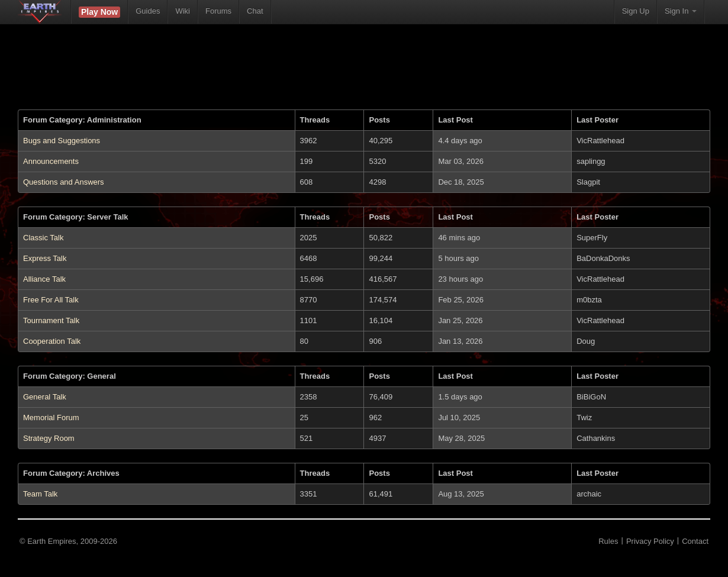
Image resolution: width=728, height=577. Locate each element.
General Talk (45, 397)
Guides (148, 11)
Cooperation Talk (52, 341)
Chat (255, 11)
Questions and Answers (64, 182)
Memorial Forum (51, 418)
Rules (608, 541)
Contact (695, 541)
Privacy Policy (650, 541)
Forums (218, 11)
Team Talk (40, 494)
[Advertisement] (364, 74)
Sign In (681, 11)
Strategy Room (49, 438)
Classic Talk (43, 238)
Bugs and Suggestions (62, 141)
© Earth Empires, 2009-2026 (68, 541)
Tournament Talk (51, 320)
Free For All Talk (51, 300)
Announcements (51, 161)
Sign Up (636, 11)
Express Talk (45, 258)
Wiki (183, 11)
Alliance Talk (44, 279)
